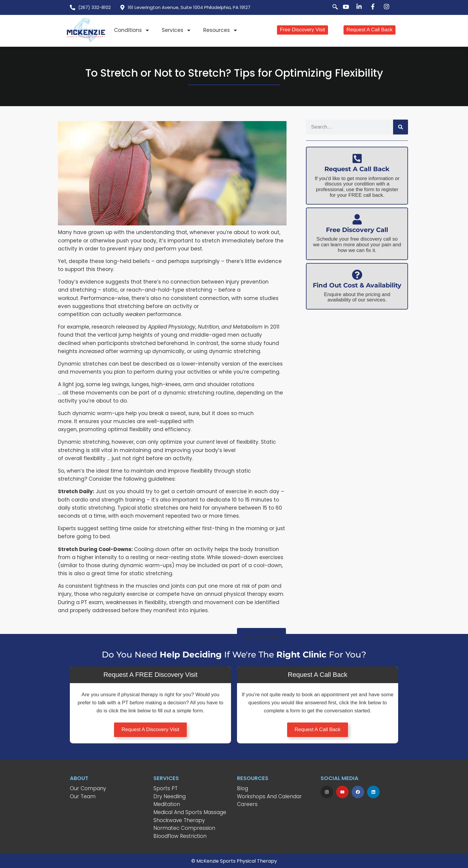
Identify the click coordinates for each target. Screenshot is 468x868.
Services (177, 30)
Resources (221, 30)
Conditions (132, 30)
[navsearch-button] (332, 7)
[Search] (401, 127)
